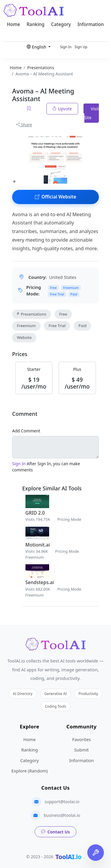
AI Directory (23, 694)
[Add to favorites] (29, 109)
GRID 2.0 (35, 513)
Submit (82, 750)
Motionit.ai (38, 545)
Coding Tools (56, 706)
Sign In (66, 47)
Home (13, 24)
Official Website (56, 197)
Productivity (88, 694)
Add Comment (26, 431)
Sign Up (81, 47)
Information (91, 24)
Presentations (32, 314)
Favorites (82, 739)
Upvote (62, 109)
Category (61, 24)
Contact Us (55, 832)
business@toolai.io (62, 815)
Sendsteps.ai (40, 582)
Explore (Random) (30, 771)
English (37, 47)
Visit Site (92, 113)
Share (24, 125)
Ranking (36, 24)
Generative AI (56, 694)
